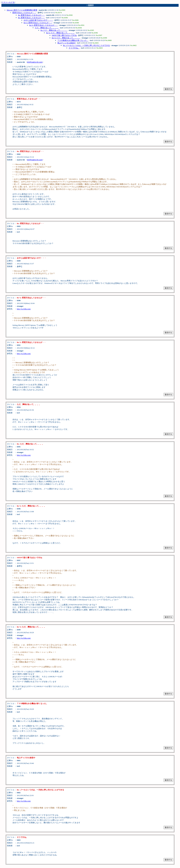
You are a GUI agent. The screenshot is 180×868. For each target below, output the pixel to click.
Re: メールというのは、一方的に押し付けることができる (86, 45)
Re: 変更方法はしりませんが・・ (31, 15)
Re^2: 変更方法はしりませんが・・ (38, 23)
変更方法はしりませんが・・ (24, 13)
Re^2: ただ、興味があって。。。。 (60, 33)
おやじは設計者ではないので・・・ (38, 20)
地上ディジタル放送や (67, 43)
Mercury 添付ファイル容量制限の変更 (22, 10)
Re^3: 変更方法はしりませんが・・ (44, 25)
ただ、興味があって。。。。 (47, 28)
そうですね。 (74, 48)
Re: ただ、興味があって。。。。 (54, 30)
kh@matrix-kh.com (35, 62)
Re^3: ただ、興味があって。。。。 (66, 38)
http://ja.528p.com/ (24, 309)
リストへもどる (8, 2)
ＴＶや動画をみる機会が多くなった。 (73, 40)
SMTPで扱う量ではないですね (64, 35)
